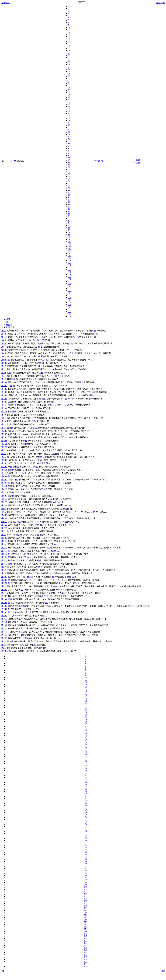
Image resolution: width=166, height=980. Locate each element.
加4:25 (4, 337)
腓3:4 (4, 567)
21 (69, 53)
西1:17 (4, 609)
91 (69, 216)
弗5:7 (4, 492)
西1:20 (4, 619)
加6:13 (4, 360)
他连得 (9, 325)
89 (69, 211)
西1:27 (4, 632)
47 (69, 113)
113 (70, 267)
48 (69, 116)
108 (70, 256)
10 (69, 27)
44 (69, 106)
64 (69, 153)
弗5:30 (4, 502)
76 (69, 181)
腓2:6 (4, 531)
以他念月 (10, 327)
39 (69, 95)
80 (69, 190)
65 (69, 155)
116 (70, 274)
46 (69, 111)
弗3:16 (4, 467)
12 (69, 32)
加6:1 (4, 353)
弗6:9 (4, 512)
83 (69, 197)
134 (70, 316)
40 (69, 97)
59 (69, 141)
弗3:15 (4, 463)
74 (69, 176)
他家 (138, 163)
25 (69, 62)
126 (70, 298)
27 (69, 67)
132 (70, 312)
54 (69, 130)
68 (69, 162)
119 (70, 281)
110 (70, 260)
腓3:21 (4, 583)
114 (70, 270)
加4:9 (4, 331)
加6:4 (4, 356)
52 (69, 125)
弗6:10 (4, 515)
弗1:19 (4, 402)
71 (69, 169)
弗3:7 (4, 454)
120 (70, 284)
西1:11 (4, 599)
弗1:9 (4, 379)
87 (69, 207)
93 (69, 221)
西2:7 (4, 651)
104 (70, 246)
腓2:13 (4, 538)
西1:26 (4, 628)
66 (69, 158)
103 (70, 244)
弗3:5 (4, 450)
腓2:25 (4, 548)
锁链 (138, 160)
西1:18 (4, 612)
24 (69, 60)
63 (69, 151)
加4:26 (4, 340)
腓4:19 (4, 590)
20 (69, 50)
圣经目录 (160, 3)
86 (69, 204)
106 (70, 251)
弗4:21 (4, 486)
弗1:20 (4, 405)
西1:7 (4, 593)
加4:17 (4, 334)
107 (70, 253)
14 (69, 36)
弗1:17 (4, 395)
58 (69, 139)
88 (69, 209)
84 (69, 200)
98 (69, 232)
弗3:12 (4, 460)
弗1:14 (4, 392)
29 (69, 71)
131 (70, 309)
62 (69, 148)
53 (69, 127)
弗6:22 (4, 522)
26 (69, 64)
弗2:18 (4, 441)
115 (70, 272)
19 (69, 48)
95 (69, 225)
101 (70, 239)
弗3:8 (4, 457)
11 (69, 29)
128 (70, 302)
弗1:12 (4, 386)
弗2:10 (4, 431)
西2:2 (4, 641)
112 (70, 265)
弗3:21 (4, 470)
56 (69, 134)
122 (70, 288)
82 (69, 195)
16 (69, 41)
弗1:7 (4, 376)
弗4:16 (4, 480)
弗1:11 (4, 382)
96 (69, 228)
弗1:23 (4, 411)
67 (69, 160)
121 (70, 286)
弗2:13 (4, 434)
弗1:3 (4, 366)
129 (70, 305)
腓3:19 (4, 580)
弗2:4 (4, 421)
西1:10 (4, 596)
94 (69, 223)
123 (70, 291)
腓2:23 (4, 544)
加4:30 (4, 343)
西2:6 (4, 648)
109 (70, 258)
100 (70, 237)
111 (70, 263)
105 (70, 249)
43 (69, 104)
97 (69, 230)
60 (69, 144)
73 (69, 174)
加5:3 (4, 347)
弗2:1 (4, 415)
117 (70, 277)
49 (69, 118)
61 (69, 146)
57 (69, 137)
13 (69, 34)
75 (69, 179)
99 (69, 235)
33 (69, 81)
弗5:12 (4, 496)
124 (70, 293)
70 (69, 167)
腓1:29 (4, 528)
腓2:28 (4, 557)
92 (69, 218)
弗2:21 (4, 444)
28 (69, 69)
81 (69, 193)
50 (69, 120)
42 (69, 102)
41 (69, 99)
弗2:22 (4, 447)
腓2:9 (4, 535)
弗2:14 (4, 437)
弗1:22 (4, 408)
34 (69, 83)
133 (70, 314)
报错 (163, 971)
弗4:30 (4, 489)
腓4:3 (4, 586)
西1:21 (4, 622)
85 (69, 202)
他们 (8, 322)
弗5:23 (4, 499)
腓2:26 (4, 551)
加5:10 (4, 350)
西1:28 (4, 635)
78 (69, 186)
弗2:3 (4, 418)
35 (69, 85)
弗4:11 (4, 476)
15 (69, 39)
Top (3, 971)
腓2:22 (4, 541)
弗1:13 (4, 389)
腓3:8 (4, 570)
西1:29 (4, 638)
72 (69, 172)
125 (70, 295)
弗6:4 (4, 509)
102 (70, 242)
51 (69, 123)
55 (69, 132)
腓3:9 (4, 573)
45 (69, 109)
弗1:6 (4, 373)
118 (70, 279)
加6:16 (4, 363)
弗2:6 (4, 424)
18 (69, 46)
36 (69, 88)
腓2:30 (4, 564)
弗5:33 (4, 505)
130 (70, 307)
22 (69, 55)
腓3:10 (4, 577)
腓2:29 (4, 560)
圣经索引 (6, 3)
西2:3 (4, 645)
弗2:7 (4, 428)
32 (69, 78)
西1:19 (4, 616)
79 (69, 188)
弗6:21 (4, 518)
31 (69, 76)
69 (69, 165)
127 (70, 300)
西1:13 (4, 603)
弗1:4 (4, 369)
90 (69, 214)
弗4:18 (4, 483)
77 (69, 183)
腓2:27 (4, 554)
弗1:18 (4, 399)
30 (69, 74)
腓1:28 (4, 525)
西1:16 (4, 606)
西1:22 (4, 625)
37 (69, 90)
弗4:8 (4, 473)
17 (69, 43)
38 (69, 92)
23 (69, 57)
